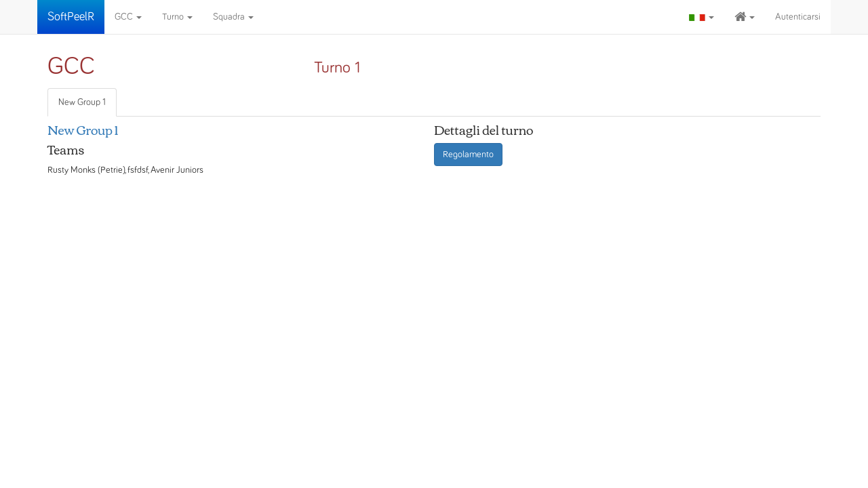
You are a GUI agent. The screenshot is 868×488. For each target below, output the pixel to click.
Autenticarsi (798, 17)
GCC (128, 17)
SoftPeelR (71, 17)
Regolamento (468, 155)
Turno (177, 17)
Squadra (233, 17)
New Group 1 (82, 102)
